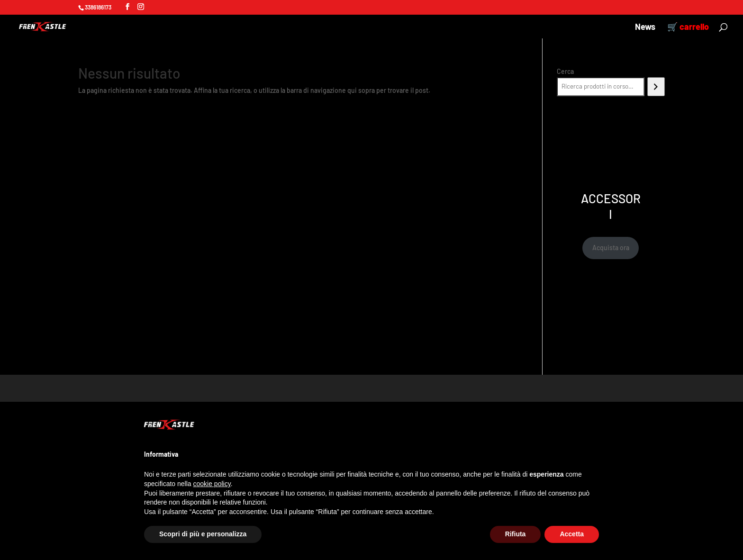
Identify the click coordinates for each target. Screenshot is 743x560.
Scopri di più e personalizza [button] (203, 534)
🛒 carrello (688, 27)
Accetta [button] (572, 534)
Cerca (565, 71)
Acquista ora (611, 248)
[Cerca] (656, 87)
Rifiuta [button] (516, 534)
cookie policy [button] (212, 484)
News (645, 27)
